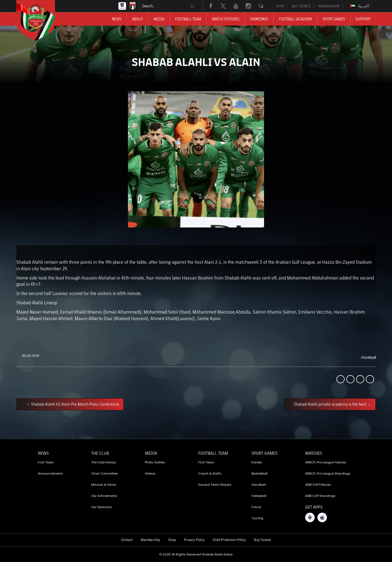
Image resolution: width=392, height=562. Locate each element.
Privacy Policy (194, 540)
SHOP (280, 6)
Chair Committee (104, 473)
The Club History (104, 462)
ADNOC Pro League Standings (328, 473)
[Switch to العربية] (360, 6)
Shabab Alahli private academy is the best (330, 404)
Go (192, 6)
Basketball (260, 473)
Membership (150, 540)
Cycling (257, 518)
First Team (46, 462)
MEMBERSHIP (329, 6)
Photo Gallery (155, 462)
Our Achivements (104, 496)
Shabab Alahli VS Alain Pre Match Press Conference (75, 404)
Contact (127, 540)
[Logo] (41, 20)
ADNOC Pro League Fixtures (326, 462)
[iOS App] (322, 517)
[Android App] (310, 517)
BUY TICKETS (301, 6)
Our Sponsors (102, 507)
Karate (257, 462)
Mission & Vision (104, 485)
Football (368, 357)
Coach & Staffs (210, 473)
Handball (259, 485)
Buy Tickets (263, 540)
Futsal (256, 507)
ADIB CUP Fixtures (318, 485)
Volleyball (259, 496)
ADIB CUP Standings (320, 496)
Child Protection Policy (229, 540)
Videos (150, 473)
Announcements (50, 473)
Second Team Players (215, 485)
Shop (172, 540)
